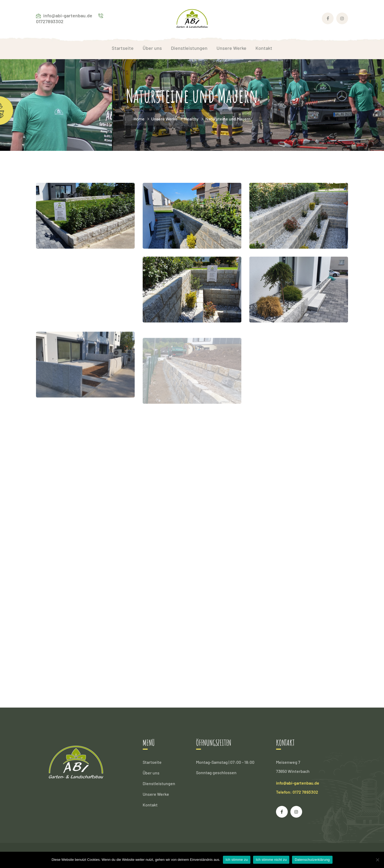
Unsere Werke (164, 119)
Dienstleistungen (159, 783)
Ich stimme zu (237, 860)
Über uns (151, 773)
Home (139, 119)
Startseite (152, 762)
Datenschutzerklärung (312, 860)
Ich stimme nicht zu (271, 860)
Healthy (191, 119)
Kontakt (150, 805)
